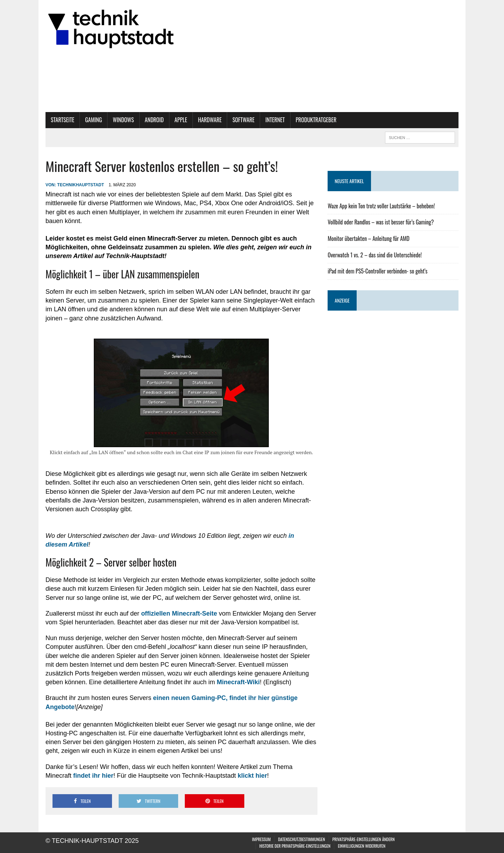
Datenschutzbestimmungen (301, 839)
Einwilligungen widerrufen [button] (362, 846)
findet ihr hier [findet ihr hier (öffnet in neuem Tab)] (93, 776)
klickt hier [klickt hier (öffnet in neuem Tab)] (252, 776)
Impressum (261, 839)
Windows (123, 120)
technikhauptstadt (80, 185)
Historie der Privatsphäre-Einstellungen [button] (295, 846)
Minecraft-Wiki (238, 682)
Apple (181, 120)
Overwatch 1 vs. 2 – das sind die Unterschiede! (375, 255)
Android (154, 120)
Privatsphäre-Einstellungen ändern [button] (364, 839)
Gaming (93, 120)
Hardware (210, 120)
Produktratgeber (316, 120)
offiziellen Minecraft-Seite (179, 613)
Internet (275, 120)
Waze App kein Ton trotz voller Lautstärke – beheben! (381, 206)
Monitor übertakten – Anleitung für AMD (369, 238)
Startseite (62, 120)
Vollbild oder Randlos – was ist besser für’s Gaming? (381, 222)
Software (243, 120)
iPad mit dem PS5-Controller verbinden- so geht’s (377, 271)
